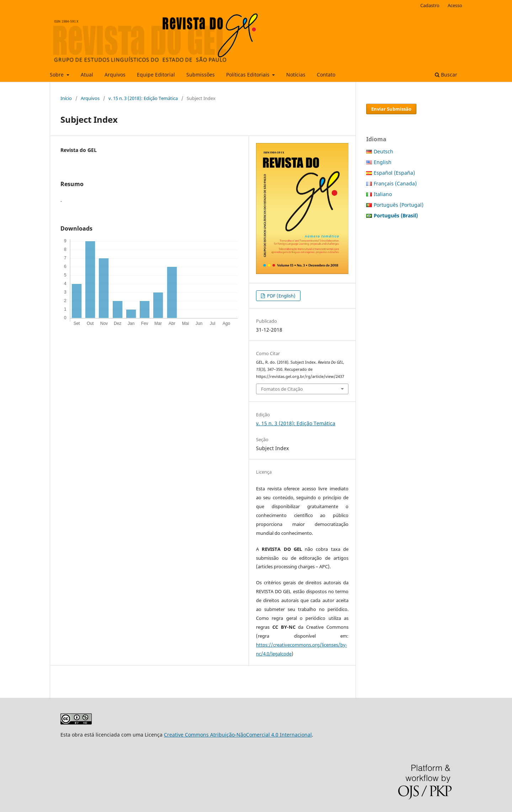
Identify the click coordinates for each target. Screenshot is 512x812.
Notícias (296, 75)
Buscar (446, 75)
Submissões (201, 75)
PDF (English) (281, 296)
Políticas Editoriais (249, 75)
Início (66, 98)
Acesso (455, 5)
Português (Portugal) (399, 205)
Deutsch (383, 151)
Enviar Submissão (391, 109)
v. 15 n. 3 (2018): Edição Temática (143, 98)
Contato (326, 75)
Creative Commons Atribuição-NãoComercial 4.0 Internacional (238, 735)
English (383, 162)
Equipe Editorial (156, 75)
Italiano (383, 194)
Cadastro (430, 5)
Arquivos (115, 75)
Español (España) (394, 173)
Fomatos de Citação (282, 389)
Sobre (57, 75)
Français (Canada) (395, 183)
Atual (87, 75)
